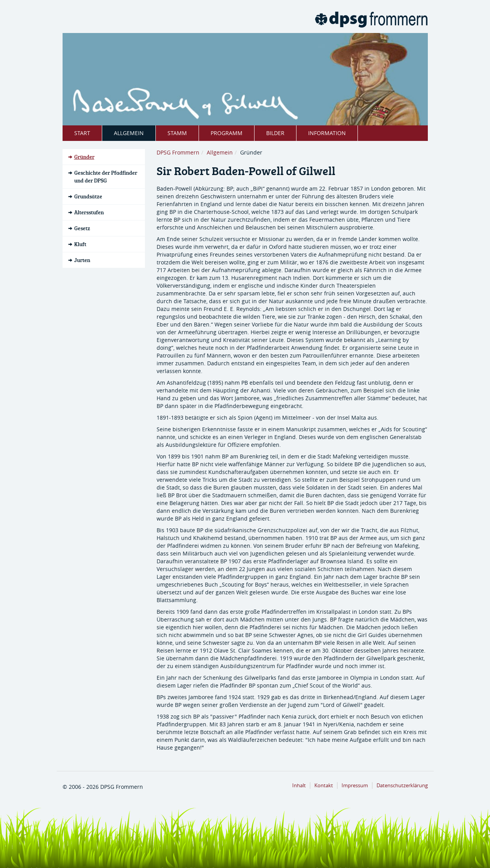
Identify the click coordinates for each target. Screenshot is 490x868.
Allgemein (129, 133)
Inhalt (299, 786)
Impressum (355, 786)
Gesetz (82, 228)
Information (327, 133)
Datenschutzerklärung (402, 786)
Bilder (275, 133)
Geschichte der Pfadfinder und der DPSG (106, 176)
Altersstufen (89, 212)
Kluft (80, 244)
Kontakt (324, 786)
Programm (227, 133)
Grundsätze (88, 196)
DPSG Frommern (178, 152)
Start (82, 133)
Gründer (84, 157)
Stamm (177, 133)
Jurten (82, 260)
